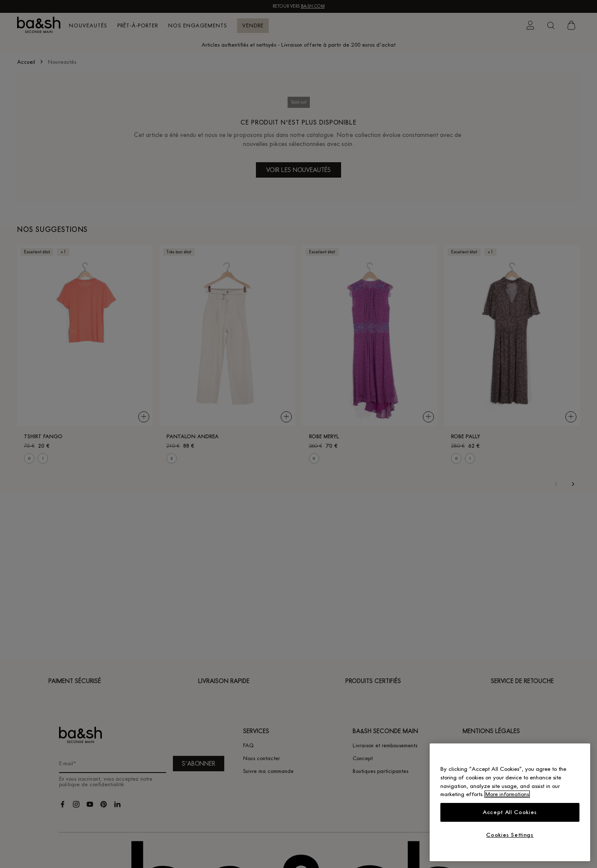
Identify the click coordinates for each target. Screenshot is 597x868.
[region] (510, 802)
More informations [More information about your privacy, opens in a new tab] (507, 794)
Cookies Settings (510, 835)
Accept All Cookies (510, 812)
